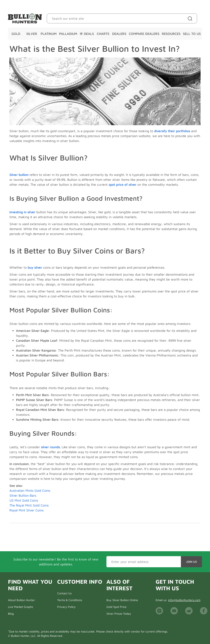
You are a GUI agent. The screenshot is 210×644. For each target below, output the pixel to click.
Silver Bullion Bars (23, 495)
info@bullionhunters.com (184, 600)
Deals (87, 34)
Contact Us (64, 593)
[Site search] (191, 18)
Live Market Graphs (21, 607)
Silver (32, 34)
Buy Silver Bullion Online (122, 600)
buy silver (35, 267)
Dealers (119, 34)
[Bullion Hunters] (25, 18)
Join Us (191, 562)
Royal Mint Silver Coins (26, 510)
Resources (171, 34)
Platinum (49, 34)
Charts (103, 34)
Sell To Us (192, 34)
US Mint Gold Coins (24, 500)
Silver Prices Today (119, 614)
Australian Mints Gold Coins (30, 490)
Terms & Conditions (70, 600)
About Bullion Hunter (21, 600)
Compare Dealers (144, 34)
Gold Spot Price (116, 607)
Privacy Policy (66, 607)
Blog (11, 614)
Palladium (68, 34)
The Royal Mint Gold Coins (29, 505)
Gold (16, 34)
